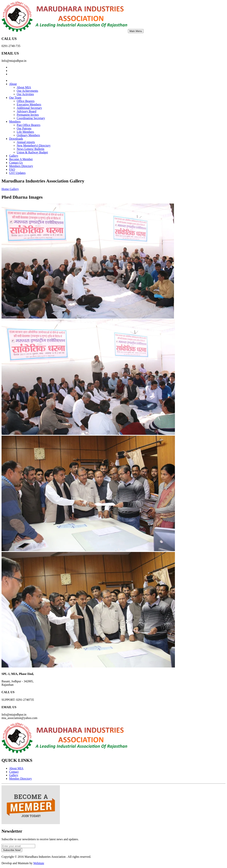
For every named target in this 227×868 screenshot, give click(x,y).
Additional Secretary (29, 108)
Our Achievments (27, 91)
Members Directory (21, 166)
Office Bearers (26, 101)
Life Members (25, 132)
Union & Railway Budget (32, 152)
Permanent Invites (28, 115)
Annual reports (26, 142)
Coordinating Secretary (31, 118)
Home (6, 189)
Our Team (15, 98)
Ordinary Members (28, 135)
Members (15, 122)
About (13, 84)
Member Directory (21, 779)
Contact (14, 772)
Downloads (16, 139)
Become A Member (21, 159)
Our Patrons (24, 128)
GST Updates (17, 173)
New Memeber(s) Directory (34, 145)
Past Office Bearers (29, 125)
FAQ (12, 169)
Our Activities (25, 94)
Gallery (14, 156)
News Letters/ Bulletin (31, 149)
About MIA (24, 87)
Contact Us (16, 163)
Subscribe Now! (12, 850)
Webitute (39, 863)
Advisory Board (27, 111)
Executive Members (29, 104)
